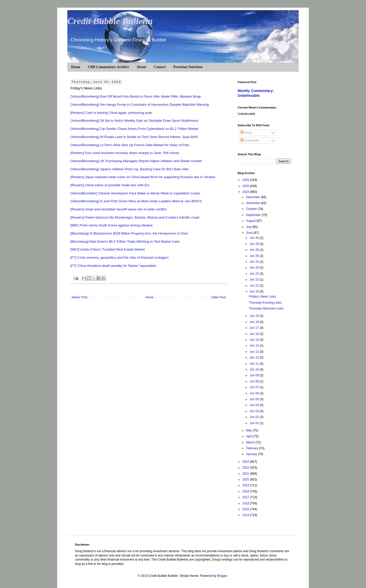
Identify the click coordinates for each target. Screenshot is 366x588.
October (252, 209)
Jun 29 (255, 244)
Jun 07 (255, 387)
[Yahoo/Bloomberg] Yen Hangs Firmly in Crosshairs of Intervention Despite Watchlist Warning (140, 105)
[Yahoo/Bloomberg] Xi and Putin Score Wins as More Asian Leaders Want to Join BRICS (136, 201)
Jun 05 (255, 399)
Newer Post (80, 297)
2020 (246, 479)
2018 (246, 491)
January (252, 454)
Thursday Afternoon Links (266, 308)
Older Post (218, 297)
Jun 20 (255, 291)
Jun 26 (255, 256)
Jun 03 (255, 411)
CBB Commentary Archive (109, 67)
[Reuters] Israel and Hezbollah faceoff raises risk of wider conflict (118, 209)
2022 (246, 468)
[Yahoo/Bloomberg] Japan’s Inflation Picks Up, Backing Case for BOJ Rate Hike (129, 169)
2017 (246, 497)
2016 (246, 503)
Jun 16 (255, 334)
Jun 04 (255, 405)
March (251, 442)
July (249, 227)
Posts (246, 133)
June (250, 233)
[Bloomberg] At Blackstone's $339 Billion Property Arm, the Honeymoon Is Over (129, 233)
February (253, 448)
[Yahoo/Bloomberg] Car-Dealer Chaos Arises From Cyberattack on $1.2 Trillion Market (134, 129)
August (251, 221)
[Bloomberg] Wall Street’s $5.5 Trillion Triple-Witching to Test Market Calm (125, 242)
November (254, 203)
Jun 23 (255, 274)
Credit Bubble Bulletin (110, 21)
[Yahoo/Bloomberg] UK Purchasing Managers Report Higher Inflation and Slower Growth (136, 161)
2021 (246, 474)
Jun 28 (255, 250)
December (254, 197)
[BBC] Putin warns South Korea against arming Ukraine (111, 225)
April (249, 436)
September (254, 215)
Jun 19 (255, 316)
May (249, 430)
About (141, 67)
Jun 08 (255, 381)
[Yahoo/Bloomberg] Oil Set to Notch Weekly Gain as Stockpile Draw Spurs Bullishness (134, 121)
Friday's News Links (262, 297)
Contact (160, 67)
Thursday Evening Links (265, 303)
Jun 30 (255, 238)
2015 (246, 509)
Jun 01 (255, 423)
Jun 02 (255, 417)
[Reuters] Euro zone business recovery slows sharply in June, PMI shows (125, 153)
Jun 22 (255, 280)
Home (76, 67)
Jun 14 (255, 346)
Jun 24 (255, 268)
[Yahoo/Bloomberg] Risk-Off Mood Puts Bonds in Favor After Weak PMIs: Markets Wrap (136, 96)
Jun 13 (255, 352)
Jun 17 (255, 328)
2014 (246, 515)
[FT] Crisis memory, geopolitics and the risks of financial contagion (119, 258)
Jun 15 (255, 340)
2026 (246, 180)
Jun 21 (255, 286)
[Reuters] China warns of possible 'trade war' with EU (110, 185)
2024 (246, 192)
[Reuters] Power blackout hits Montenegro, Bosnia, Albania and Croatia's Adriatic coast (135, 217)
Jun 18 (255, 322)
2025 (246, 186)
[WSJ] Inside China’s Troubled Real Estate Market (108, 249)
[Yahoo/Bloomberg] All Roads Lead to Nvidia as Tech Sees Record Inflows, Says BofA (134, 137)
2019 (246, 485)
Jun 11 (255, 364)
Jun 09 (255, 375)
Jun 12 (255, 358)
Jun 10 (255, 369)
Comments (250, 141)
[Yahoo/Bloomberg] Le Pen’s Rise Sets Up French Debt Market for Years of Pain (130, 145)
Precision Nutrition (188, 67)
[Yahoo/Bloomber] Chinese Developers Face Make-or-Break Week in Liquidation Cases (135, 193)
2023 (246, 462)
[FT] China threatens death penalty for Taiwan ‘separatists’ (114, 266)
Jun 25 (255, 262)
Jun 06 (255, 393)
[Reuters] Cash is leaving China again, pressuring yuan (111, 113)
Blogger (222, 576)
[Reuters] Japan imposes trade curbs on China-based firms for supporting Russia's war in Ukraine (143, 177)
